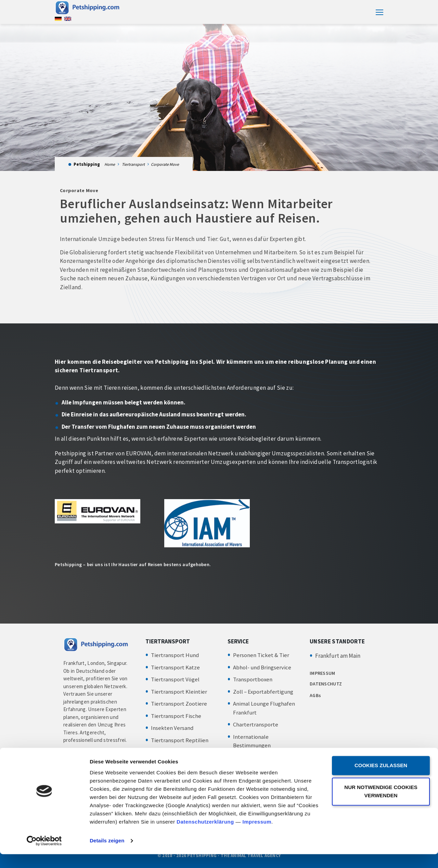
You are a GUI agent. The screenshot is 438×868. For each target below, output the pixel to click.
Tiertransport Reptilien (180, 740)
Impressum (257, 836)
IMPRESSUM (323, 673)
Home (110, 164)
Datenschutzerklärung (205, 836)
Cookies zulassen (381, 779)
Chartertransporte (256, 724)
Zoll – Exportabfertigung (264, 692)
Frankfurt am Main (338, 656)
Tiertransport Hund (175, 655)
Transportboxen (253, 679)
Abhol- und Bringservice (262, 667)
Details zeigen (107, 854)
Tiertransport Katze (175, 667)
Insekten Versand (172, 728)
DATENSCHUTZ (326, 684)
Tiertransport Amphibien (182, 752)
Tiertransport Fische (176, 716)
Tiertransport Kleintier (179, 692)
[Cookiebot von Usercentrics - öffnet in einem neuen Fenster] (44, 855)
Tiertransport (133, 164)
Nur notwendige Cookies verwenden (381, 805)
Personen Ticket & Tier (261, 655)
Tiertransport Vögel (175, 679)
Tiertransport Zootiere (179, 704)
